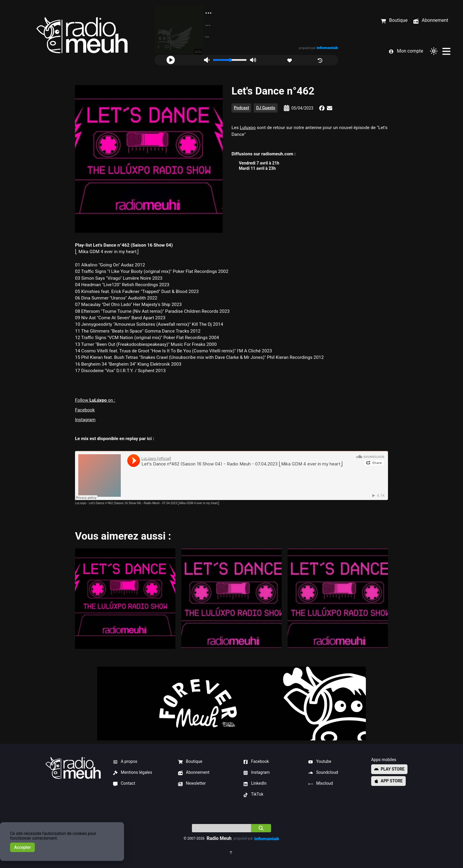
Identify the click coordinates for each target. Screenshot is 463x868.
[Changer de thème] (434, 51)
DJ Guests (265, 108)
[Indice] (221, 828)
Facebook (85, 410)
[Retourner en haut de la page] (231, 852)
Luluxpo (248, 128)
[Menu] (446, 51)
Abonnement (194, 773)
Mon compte (406, 51)
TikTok (253, 794)
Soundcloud (323, 773)
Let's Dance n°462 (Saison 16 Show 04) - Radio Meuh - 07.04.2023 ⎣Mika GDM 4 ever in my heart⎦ (154, 503)
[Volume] (230, 60)
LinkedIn (255, 784)
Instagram (85, 420)
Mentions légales (133, 773)
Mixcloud (321, 784)
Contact (124, 784)
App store (388, 781)
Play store (389, 769)
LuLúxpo (81, 503)
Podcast (241, 108)
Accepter (22, 847)
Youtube (320, 762)
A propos (125, 762)
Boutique (190, 762)
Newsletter (192, 784)
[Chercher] (261, 828)
